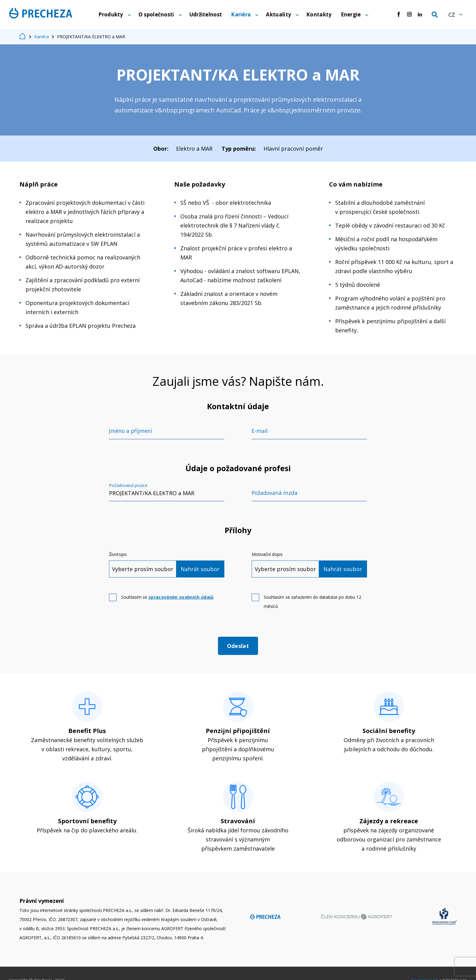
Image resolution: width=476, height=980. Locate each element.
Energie (351, 15)
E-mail (260, 432)
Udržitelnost (206, 15)
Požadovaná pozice (128, 487)
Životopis (118, 555)
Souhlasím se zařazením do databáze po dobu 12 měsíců (313, 603)
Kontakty (319, 15)
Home (23, 38)
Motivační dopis (267, 555)
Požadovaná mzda (275, 494)
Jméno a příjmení (131, 432)
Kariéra (241, 15)
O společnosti (156, 15)
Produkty (111, 15)
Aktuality (279, 15)
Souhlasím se (167, 598)
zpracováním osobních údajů (181, 598)
